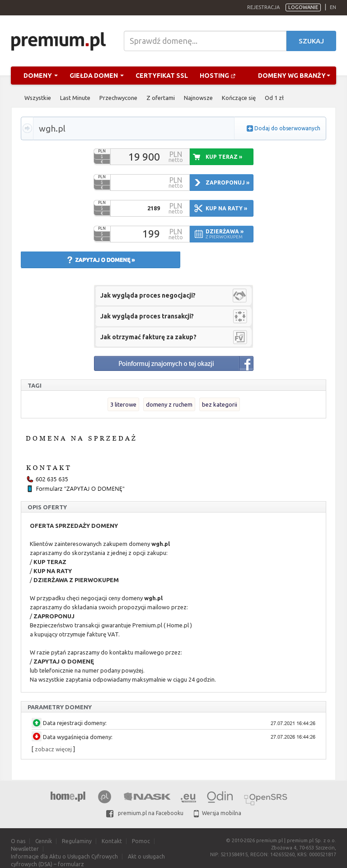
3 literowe (123, 404)
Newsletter (25, 849)
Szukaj (311, 41)
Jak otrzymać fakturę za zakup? (148, 337)
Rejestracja (263, 7)
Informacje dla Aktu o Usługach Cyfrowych (64, 856)
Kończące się (239, 98)
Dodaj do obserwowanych (287, 128)
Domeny (41, 76)
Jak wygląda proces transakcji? (147, 316)
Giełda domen (97, 76)
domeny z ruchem (169, 404)
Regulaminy (77, 841)
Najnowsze (198, 98)
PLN (102, 151)
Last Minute (75, 98)
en (333, 7)
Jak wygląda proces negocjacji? (148, 295)
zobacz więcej (53, 749)
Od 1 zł (274, 98)
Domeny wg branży (294, 76)
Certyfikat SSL (162, 76)
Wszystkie (38, 98)
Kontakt (112, 841)
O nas (18, 841)
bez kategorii (220, 404)
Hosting (218, 76)
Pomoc (141, 841)
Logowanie (303, 7)
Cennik (44, 841)
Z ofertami (161, 98)
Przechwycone (118, 98)
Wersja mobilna (218, 813)
